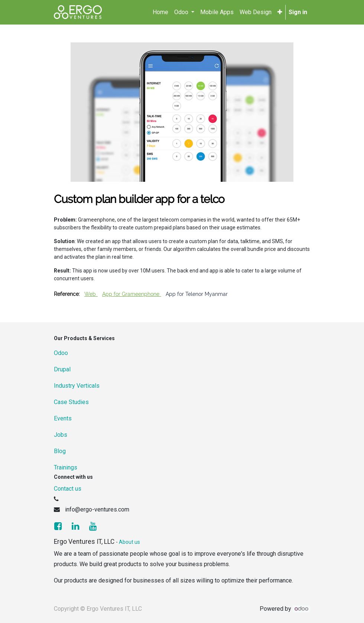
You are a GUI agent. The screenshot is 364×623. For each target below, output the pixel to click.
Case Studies (71, 402)
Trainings (66, 467)
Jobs (61, 435)
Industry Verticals (77, 386)
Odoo (61, 353)
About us (129, 542)
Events (63, 418)
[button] (280, 12)
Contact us (68, 489)
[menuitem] (160, 12)
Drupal (62, 369)
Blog (60, 451)
